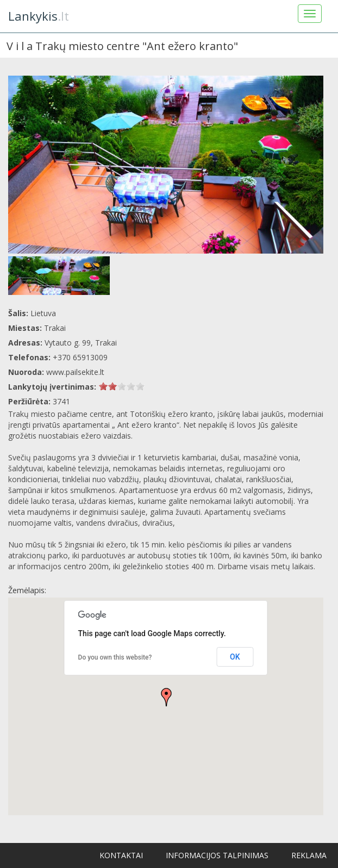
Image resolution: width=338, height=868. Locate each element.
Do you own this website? (115, 657)
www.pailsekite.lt (75, 372)
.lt (39, 16)
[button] (166, 697)
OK (235, 657)
